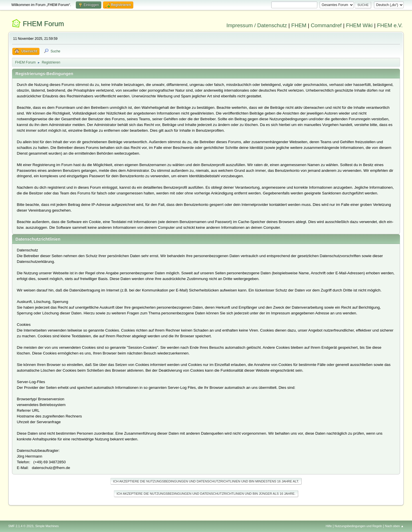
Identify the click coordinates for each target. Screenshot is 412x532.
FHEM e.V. (390, 25)
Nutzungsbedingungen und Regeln (358, 526)
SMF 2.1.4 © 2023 (21, 526)
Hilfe (329, 526)
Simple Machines (47, 526)
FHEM (299, 25)
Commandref (326, 25)
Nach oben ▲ (394, 526)
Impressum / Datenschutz (257, 25)
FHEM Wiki (359, 25)
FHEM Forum (43, 24)
